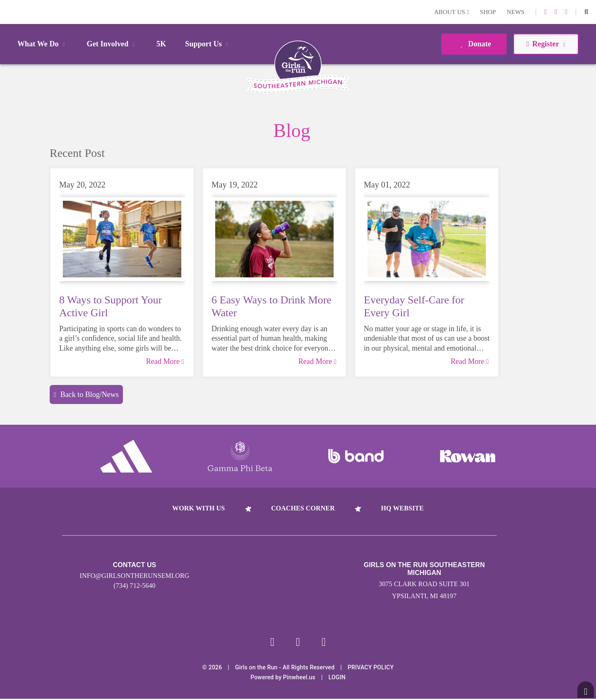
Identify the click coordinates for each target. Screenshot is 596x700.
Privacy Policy (371, 669)
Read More (165, 361)
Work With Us (198, 508)
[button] (586, 12)
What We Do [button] (43, 44)
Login (8, 12)
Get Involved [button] (112, 44)
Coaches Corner (303, 508)
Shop (488, 12)
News (515, 12)
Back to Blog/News (86, 395)
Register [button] (546, 44)
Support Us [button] (208, 44)
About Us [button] (452, 12)
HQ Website (402, 508)
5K (161, 44)
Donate (474, 44)
